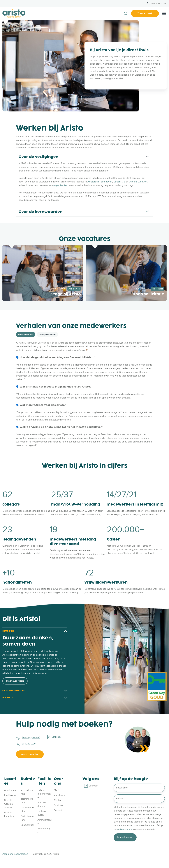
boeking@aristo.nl (31, 738)
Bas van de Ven (26, 335)
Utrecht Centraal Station (9, 804)
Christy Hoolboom (47, 335)
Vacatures (59, 795)
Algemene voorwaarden (15, 854)
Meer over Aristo (15, 681)
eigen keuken (61, 185)
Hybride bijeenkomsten (44, 794)
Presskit (58, 810)
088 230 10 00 (159, 4)
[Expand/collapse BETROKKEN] (66, 631)
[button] (126, 13)
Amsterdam (93, 182)
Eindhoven (107, 182)
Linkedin (56, 737)
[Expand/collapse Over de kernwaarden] (147, 211)
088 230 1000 (29, 744)
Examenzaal (27, 825)
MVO (57, 790)
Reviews (58, 805)
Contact (58, 800)
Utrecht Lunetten (138, 182)
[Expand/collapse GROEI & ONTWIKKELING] (66, 691)
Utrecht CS (119, 182)
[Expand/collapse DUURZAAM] (66, 698)
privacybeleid (125, 829)
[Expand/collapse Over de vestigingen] (147, 156)
